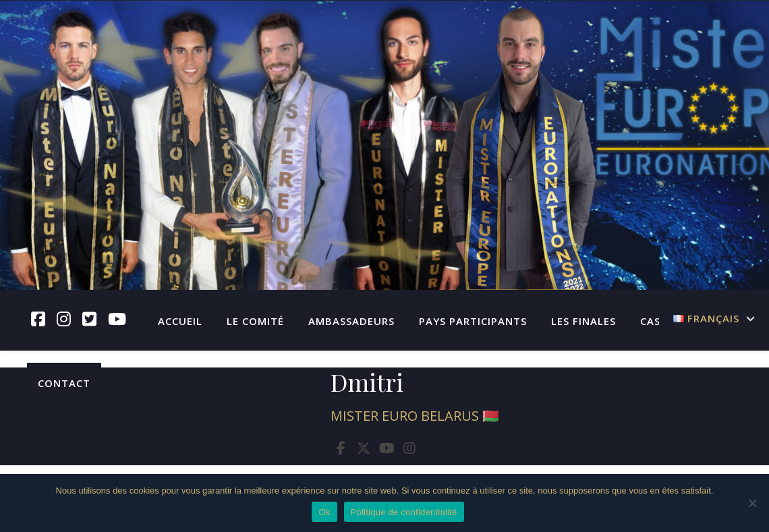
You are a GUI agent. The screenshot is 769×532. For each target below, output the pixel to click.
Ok (324, 512)
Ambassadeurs (351, 321)
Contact (64, 383)
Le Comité (255, 321)
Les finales (583, 321)
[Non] (752, 503)
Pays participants (473, 321)
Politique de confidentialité (404, 512)
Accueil (180, 321)
